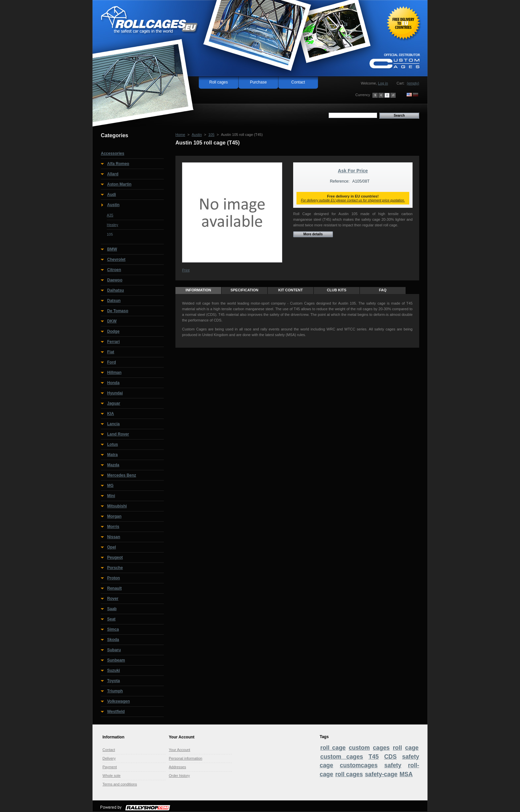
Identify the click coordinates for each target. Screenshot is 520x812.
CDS (390, 757)
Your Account (179, 750)
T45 (374, 757)
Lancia (113, 424)
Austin (113, 205)
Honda (113, 383)
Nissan (114, 537)
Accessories (113, 153)
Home (180, 135)
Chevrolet (116, 260)
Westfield (116, 712)
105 (110, 234)
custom (359, 748)
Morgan (114, 516)
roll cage (333, 748)
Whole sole (111, 776)
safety (393, 765)
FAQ (383, 290)
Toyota (113, 681)
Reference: (340, 181)
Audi (112, 195)
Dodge (113, 331)
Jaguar (114, 403)
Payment (110, 767)
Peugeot (115, 557)
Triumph (115, 691)
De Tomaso (118, 311)
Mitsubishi (117, 506)
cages (381, 748)
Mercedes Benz (122, 475)
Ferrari (113, 342)
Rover (113, 599)
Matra (112, 455)
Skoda (113, 640)
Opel (112, 547)
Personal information (186, 758)
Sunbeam (116, 660)
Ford (112, 362)
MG (110, 486)
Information (198, 290)
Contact (298, 82)
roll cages (349, 774)
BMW (112, 249)
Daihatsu (116, 290)
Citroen (114, 270)
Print (186, 270)
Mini (111, 496)
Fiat (111, 352)
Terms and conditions (120, 784)
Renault (114, 588)
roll (397, 748)
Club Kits (337, 290)
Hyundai (115, 393)
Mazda (113, 465)
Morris (113, 527)
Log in (383, 83)
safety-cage (381, 774)
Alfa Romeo (118, 164)
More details (313, 234)
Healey (112, 225)
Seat (111, 619)
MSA (406, 774)
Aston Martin (119, 184)
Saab (112, 609)
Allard (113, 174)
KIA (111, 414)
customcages (359, 765)
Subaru (114, 650)
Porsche (115, 568)
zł (393, 95)
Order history (179, 776)
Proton (114, 578)
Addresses (177, 767)
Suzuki (114, 670)
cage (412, 748)
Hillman (114, 373)
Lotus (113, 444)
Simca (113, 629)
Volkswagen (118, 701)
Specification (244, 290)
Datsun (114, 301)
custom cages (342, 757)
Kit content (291, 290)
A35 (110, 215)
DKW (112, 321)
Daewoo (115, 280)
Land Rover (118, 434)
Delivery (109, 758)
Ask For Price (353, 171)
